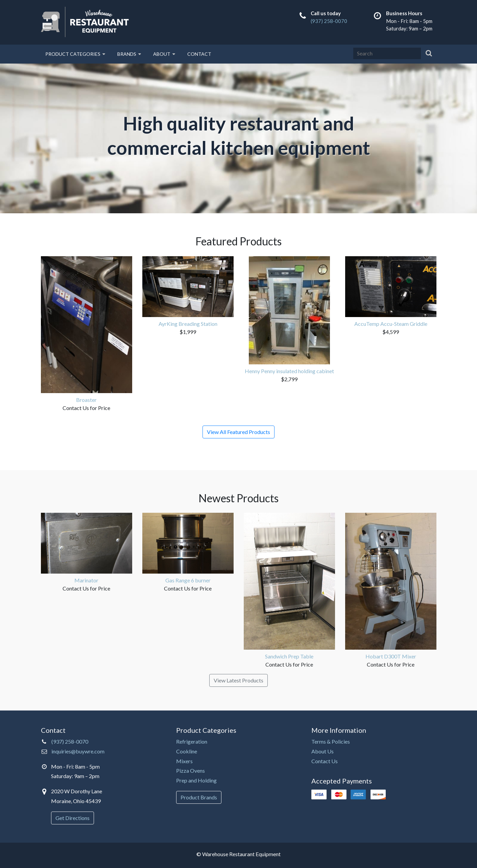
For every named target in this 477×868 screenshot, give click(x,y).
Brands (129, 54)
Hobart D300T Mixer (391, 656)
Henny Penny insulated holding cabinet (289, 371)
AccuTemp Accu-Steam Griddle (391, 324)
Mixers (184, 761)
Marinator (86, 580)
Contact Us (325, 761)
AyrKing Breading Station (188, 324)
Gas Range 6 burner (188, 580)
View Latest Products (238, 680)
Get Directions (73, 818)
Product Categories (75, 54)
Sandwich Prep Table (289, 656)
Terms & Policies (331, 741)
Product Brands (199, 797)
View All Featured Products (238, 432)
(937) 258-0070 (329, 21)
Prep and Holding (196, 780)
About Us (323, 751)
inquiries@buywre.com (78, 751)
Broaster (86, 400)
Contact (199, 54)
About (164, 54)
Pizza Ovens (190, 770)
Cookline (187, 751)
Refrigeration (192, 741)
